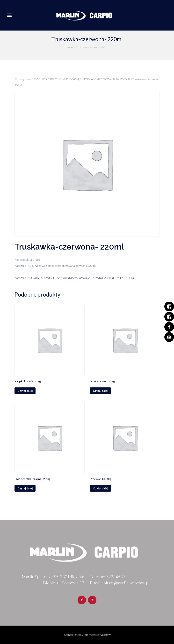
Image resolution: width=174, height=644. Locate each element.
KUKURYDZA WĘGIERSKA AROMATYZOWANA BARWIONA (95, 79)
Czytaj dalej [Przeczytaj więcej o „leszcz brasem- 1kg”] (100, 391)
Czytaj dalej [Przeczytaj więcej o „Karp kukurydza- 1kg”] (25, 391)
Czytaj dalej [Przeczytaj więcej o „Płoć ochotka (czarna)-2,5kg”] (25, 488)
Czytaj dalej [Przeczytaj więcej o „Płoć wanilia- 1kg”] (100, 488)
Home (70, 47)
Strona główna (23, 79)
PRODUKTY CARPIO (45, 79)
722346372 (117, 577)
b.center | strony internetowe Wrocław (87, 635)
